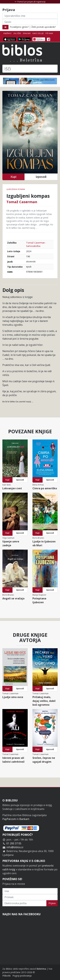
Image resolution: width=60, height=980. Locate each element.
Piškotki (6, 976)
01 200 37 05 (14, 843)
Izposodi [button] (41, 177)
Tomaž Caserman (22, 202)
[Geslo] (30, 22)
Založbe (17, 33)
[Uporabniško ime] (30, 16)
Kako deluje (38, 33)
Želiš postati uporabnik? (44, 27)
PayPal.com (9, 819)
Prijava (52, 903)
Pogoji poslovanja (22, 976)
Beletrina (41, 969)
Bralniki (27, 33)
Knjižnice (7, 33)
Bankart (24, 819)
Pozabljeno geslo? (19, 27)
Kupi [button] (13, 177)
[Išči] (30, 69)
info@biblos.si (15, 847)
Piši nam (49, 33)
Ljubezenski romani (16, 189)
